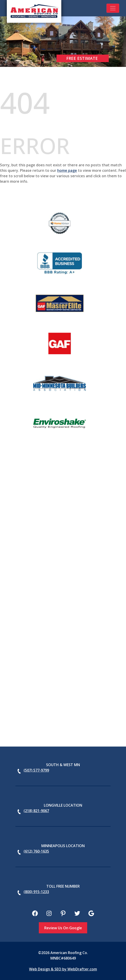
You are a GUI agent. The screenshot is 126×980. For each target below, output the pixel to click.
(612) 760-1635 (36, 851)
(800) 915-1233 (36, 892)
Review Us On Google (63, 928)
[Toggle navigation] (113, 8)
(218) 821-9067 (36, 811)
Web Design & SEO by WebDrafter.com (63, 969)
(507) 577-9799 (36, 770)
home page (67, 170)
